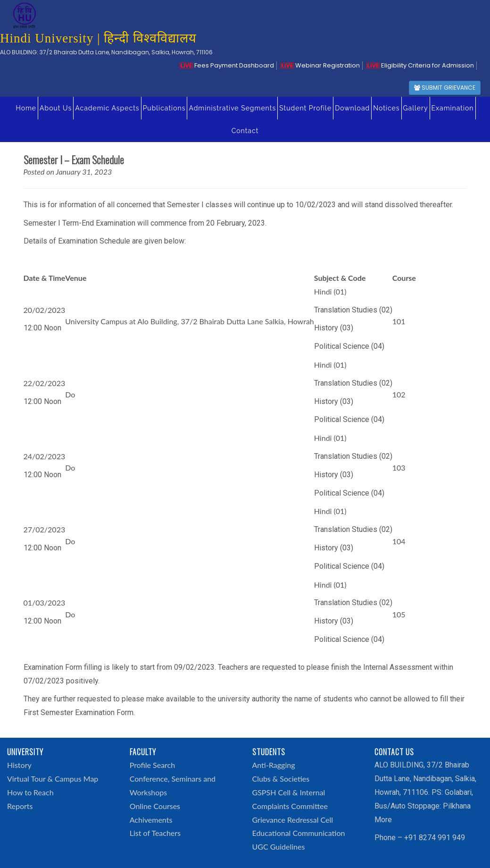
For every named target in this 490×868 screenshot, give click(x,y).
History (19, 765)
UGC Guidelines (279, 847)
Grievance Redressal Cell (293, 820)
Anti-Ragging (274, 765)
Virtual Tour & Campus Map (53, 779)
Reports (20, 806)
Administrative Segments (232, 108)
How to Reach (30, 792)
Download (352, 108)
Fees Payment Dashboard (227, 65)
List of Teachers (155, 833)
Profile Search (152, 765)
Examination (453, 108)
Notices (386, 108)
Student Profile (305, 108)
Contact (245, 131)
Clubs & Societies (281, 779)
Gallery (416, 108)
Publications (164, 108)
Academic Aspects (107, 108)
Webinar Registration (320, 65)
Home (26, 108)
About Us (56, 108)
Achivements (151, 820)
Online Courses (155, 806)
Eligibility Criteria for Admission (420, 65)
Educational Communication (299, 833)
